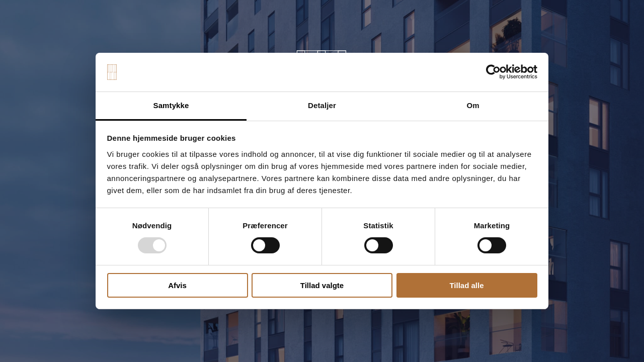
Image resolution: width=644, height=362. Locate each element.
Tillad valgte (322, 285)
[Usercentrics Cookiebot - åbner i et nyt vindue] (493, 72)
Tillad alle (466, 285)
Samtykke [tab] (171, 105)
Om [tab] (473, 105)
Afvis (177, 285)
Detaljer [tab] (322, 105)
